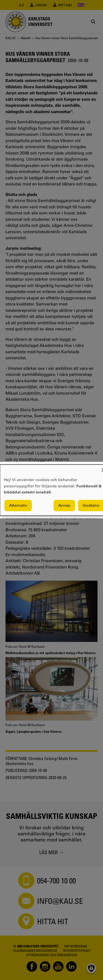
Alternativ (18, 505)
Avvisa (64, 505)
